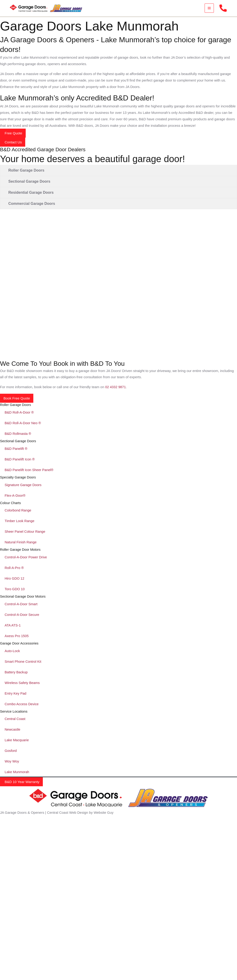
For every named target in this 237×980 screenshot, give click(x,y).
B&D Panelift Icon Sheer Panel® (30, 472)
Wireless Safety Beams (23, 685)
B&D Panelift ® (16, 451)
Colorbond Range (18, 513)
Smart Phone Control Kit (23, 664)
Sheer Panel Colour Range (25, 534)
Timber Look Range (20, 523)
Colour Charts (11, 505)
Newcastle (13, 732)
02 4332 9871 (116, 389)
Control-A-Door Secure (22, 617)
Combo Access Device (22, 706)
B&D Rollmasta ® (18, 436)
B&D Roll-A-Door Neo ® (23, 425)
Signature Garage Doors (23, 487)
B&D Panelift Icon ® (20, 461)
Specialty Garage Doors (18, 479)
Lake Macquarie (17, 743)
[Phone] (223, 9)
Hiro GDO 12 (15, 581)
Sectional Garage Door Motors (23, 599)
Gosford (11, 753)
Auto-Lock (12, 653)
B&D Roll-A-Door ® (20, 415)
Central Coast (15, 721)
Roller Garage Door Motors (21, 552)
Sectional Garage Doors (19, 443)
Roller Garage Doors (16, 407)
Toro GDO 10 (15, 591)
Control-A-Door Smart (21, 606)
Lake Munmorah (17, 774)
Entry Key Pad (16, 696)
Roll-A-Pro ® (14, 570)
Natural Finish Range (21, 545)
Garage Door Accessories (20, 646)
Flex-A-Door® (15, 498)
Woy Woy (12, 764)
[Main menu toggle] (209, 9)
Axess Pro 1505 (17, 638)
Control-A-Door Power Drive (26, 560)
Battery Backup (16, 674)
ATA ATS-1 (13, 628)
